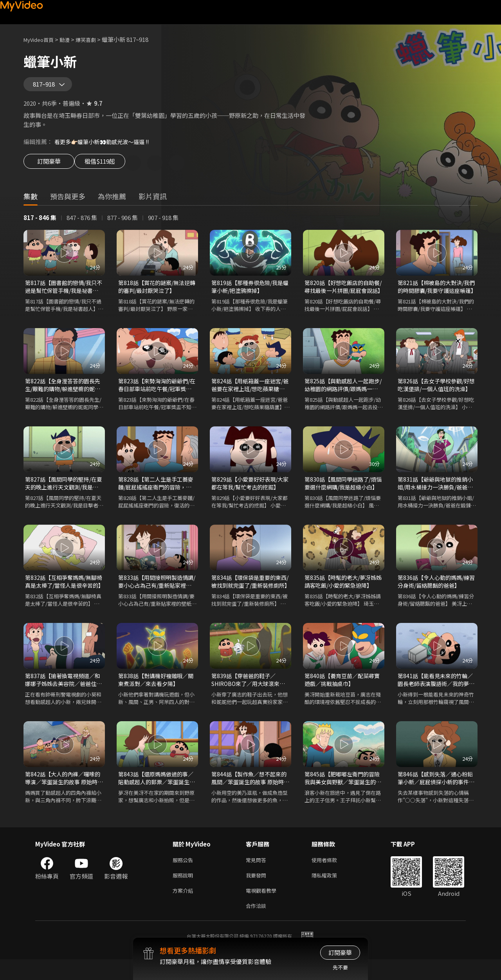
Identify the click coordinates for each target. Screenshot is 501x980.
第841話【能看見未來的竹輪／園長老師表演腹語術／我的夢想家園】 (436, 693)
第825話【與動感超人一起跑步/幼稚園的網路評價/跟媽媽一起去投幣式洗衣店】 (342, 394)
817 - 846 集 (40, 224)
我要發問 (258, 893)
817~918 (47, 87)
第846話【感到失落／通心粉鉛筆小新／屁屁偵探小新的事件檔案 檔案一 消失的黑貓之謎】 (436, 793)
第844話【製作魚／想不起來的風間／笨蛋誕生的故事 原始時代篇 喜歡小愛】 (250, 793)
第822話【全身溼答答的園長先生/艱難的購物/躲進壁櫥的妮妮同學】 (63, 394)
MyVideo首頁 (41, 39)
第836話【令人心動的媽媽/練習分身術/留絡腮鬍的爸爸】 (436, 593)
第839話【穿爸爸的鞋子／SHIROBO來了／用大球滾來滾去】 (248, 693)
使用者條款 (331, 876)
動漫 (71, 39)
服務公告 (184, 876)
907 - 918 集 (163, 224)
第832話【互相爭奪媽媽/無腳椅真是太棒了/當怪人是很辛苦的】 (63, 594)
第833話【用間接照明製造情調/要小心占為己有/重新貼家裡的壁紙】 (156, 594)
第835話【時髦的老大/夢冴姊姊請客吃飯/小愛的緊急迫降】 (344, 593)
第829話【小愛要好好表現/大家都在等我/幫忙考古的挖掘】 (250, 494)
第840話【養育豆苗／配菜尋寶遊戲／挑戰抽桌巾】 (342, 693)
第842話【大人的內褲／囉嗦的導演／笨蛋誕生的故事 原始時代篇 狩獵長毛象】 (64, 793)
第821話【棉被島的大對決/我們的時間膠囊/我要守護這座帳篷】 (436, 294)
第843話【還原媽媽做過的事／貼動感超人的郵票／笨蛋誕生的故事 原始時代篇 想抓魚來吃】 (156, 793)
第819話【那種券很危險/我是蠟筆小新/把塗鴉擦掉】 (250, 294)
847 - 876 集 (82, 224)
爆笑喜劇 (94, 39)
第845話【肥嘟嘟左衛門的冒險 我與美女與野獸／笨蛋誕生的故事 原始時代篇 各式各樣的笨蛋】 (343, 793)
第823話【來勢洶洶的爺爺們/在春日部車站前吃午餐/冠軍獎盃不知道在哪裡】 (156, 394)
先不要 (340, 967)
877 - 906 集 (123, 224)
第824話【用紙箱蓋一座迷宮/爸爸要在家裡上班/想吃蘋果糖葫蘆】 (250, 394)
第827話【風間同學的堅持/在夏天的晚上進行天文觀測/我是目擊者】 (63, 494)
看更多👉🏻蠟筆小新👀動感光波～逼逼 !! (105, 147)
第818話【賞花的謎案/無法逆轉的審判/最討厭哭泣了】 (156, 294)
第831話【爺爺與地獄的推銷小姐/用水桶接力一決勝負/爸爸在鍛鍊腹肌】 (435, 494)
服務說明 (184, 893)
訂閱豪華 (49, 169)
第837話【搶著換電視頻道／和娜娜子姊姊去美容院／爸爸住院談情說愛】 (63, 693)
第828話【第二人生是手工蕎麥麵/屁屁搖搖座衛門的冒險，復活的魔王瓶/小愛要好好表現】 (155, 494)
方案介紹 (184, 909)
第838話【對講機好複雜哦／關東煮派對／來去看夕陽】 (155, 693)
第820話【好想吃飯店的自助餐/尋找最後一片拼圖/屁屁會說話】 (342, 294)
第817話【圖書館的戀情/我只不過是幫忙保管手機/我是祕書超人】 (63, 294)
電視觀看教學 (263, 909)
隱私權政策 (331, 893)
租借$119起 (109, 169)
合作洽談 (258, 926)
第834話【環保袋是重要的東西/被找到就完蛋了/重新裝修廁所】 (249, 594)
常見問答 (258, 876)
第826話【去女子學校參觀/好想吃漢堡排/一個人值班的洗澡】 (436, 394)
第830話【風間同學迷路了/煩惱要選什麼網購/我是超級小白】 (343, 494)
